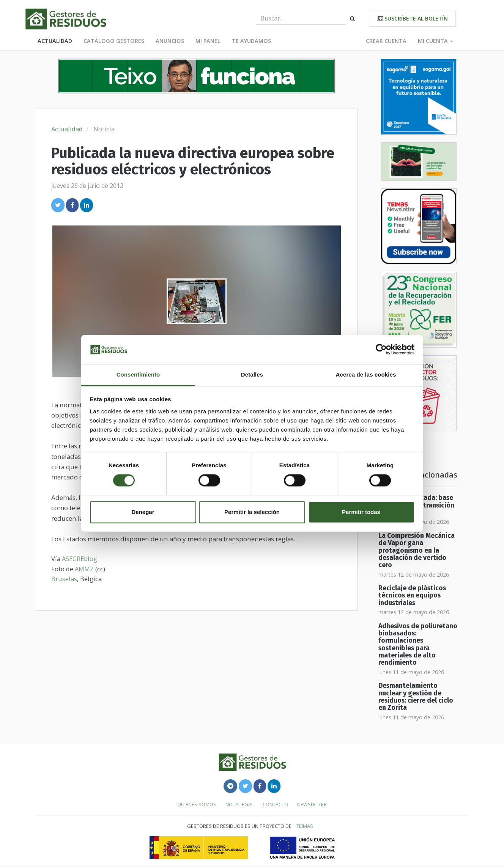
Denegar (143, 512)
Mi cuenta (435, 41)
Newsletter (312, 804)
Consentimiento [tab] (138, 374)
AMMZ (84, 569)
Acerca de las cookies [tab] (366, 374)
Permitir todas (361, 512)
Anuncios (170, 41)
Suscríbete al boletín (412, 18)
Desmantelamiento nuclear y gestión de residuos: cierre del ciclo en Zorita (416, 697)
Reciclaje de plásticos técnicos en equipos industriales (412, 596)
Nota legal (239, 804)
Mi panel (208, 41)
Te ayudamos (251, 41)
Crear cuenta (386, 41)
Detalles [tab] (252, 374)
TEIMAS (305, 826)
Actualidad (55, 41)
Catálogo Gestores (114, 41)
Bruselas (64, 579)
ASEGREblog (80, 559)
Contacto (275, 804)
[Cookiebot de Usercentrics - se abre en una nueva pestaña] (381, 350)
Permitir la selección (252, 512)
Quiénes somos (197, 804)
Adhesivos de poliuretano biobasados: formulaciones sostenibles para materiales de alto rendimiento (418, 645)
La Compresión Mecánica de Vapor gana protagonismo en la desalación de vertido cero (417, 550)
